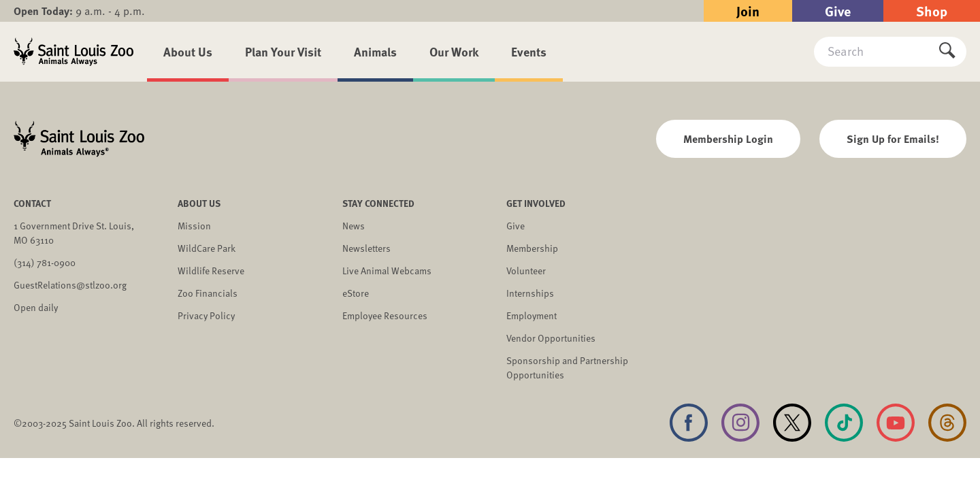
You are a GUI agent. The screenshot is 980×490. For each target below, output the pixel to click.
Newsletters (366, 248)
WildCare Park (207, 248)
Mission (194, 226)
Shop (932, 11)
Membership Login (728, 138)
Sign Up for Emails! (893, 138)
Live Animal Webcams (387, 271)
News (354, 226)
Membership (532, 248)
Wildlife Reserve (211, 271)
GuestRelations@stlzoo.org (70, 285)
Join (748, 11)
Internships (530, 293)
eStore (356, 293)
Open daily (36, 307)
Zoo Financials (208, 293)
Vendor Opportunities (551, 338)
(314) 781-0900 (45, 262)
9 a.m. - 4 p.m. (79, 11)
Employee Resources (385, 315)
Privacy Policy (206, 315)
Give (838, 11)
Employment (532, 315)
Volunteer (526, 271)
